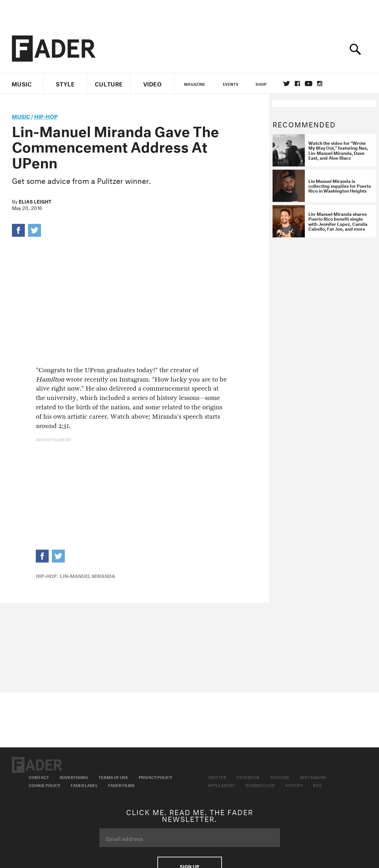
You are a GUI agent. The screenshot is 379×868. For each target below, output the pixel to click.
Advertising (74, 777)
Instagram (313, 777)
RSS (317, 785)
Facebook (248, 777)
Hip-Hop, (47, 575)
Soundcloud (260, 785)
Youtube (280, 777)
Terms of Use (113, 777)
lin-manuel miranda (88, 575)
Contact (39, 777)
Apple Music (221, 785)
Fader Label (84, 785)
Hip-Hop (46, 116)
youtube (309, 84)
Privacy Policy (155, 777)
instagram (320, 84)
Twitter (287, 84)
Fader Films (121, 785)
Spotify (294, 785)
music (21, 116)
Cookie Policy (45, 785)
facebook (297, 84)
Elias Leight (35, 201)
